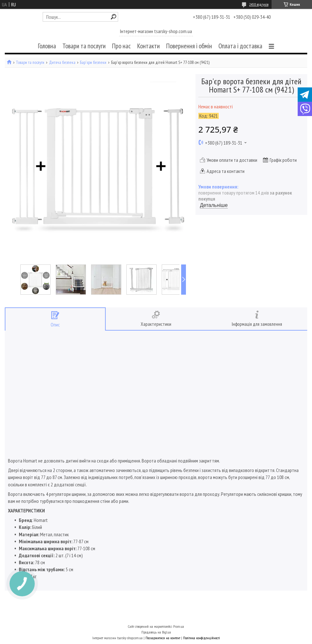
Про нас (121, 46)
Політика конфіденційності (202, 638)
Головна (47, 46)
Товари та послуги (84, 46)
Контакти (149, 46)
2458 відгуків (259, 4)
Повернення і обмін (189, 46)
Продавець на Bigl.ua (156, 632)
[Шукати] (113, 17)
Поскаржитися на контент (163, 638)
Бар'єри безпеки (93, 62)
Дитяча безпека (62, 62)
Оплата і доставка (240, 46)
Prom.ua (179, 626)
